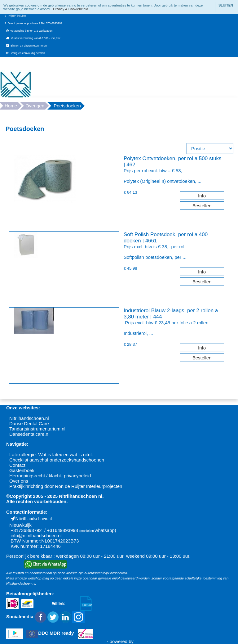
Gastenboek (22, 470)
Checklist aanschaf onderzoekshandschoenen (57, 460)
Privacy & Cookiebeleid (71, 9)
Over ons (19, 481)
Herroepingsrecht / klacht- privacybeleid (50, 476)
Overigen (35, 106)
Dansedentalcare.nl (29, 434)
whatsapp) (106, 530)
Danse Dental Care (29, 423)
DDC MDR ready (56, 633)
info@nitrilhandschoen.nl (36, 536)
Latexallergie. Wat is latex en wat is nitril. (51, 455)
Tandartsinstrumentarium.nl (37, 429)
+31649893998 (62, 530)
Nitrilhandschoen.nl (29, 418)
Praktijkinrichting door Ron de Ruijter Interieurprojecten (66, 486)
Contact (17, 465)
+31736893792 (26, 530)
